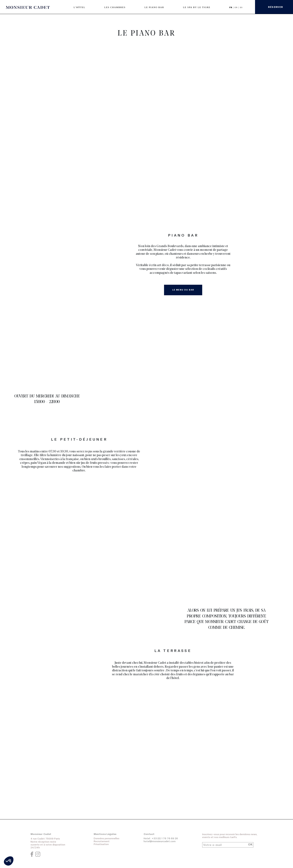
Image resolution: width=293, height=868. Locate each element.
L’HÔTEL (80, 7)
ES (241, 7)
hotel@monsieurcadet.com (160, 841)
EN (236, 7)
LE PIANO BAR (154, 7)
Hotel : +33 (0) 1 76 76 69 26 (161, 838)
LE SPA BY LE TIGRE (197, 7)
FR (231, 7)
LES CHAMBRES (115, 7)
